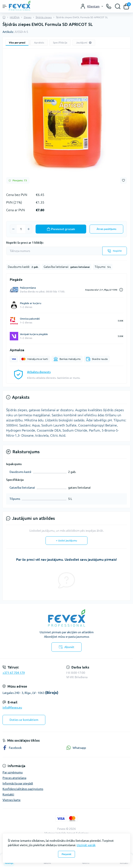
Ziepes (28, 17)
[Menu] (5, 6)
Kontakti (8, 794)
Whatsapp (76, 748)
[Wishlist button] (123, 180)
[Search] (118, 6)
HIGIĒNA (15, 17)
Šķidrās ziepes (44, 17)
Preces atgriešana (14, 778)
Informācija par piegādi (18, 783)
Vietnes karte (12, 800)
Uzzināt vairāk (86, 845)
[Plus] (29, 229)
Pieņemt (66, 854)
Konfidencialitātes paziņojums (23, 789)
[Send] (115, 251)
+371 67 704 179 (14, 673)
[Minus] (13, 229)
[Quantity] (21, 229)
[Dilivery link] (121, 290)
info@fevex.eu (12, 707)
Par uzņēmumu (13, 772)
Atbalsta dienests (39, 372)
